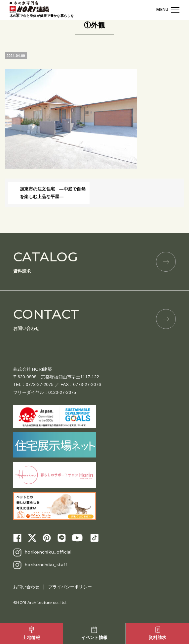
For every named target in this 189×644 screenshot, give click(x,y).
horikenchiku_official (48, 552)
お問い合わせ (94, 319)
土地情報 (31, 633)
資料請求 (94, 261)
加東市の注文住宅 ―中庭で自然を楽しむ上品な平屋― (53, 193)
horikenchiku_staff (46, 564)
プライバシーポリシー (70, 587)
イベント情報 (94, 633)
